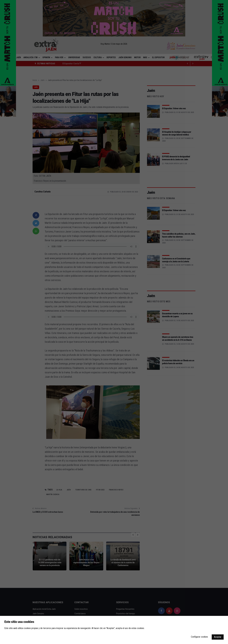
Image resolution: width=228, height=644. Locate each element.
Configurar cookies (199, 637)
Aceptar (218, 637)
